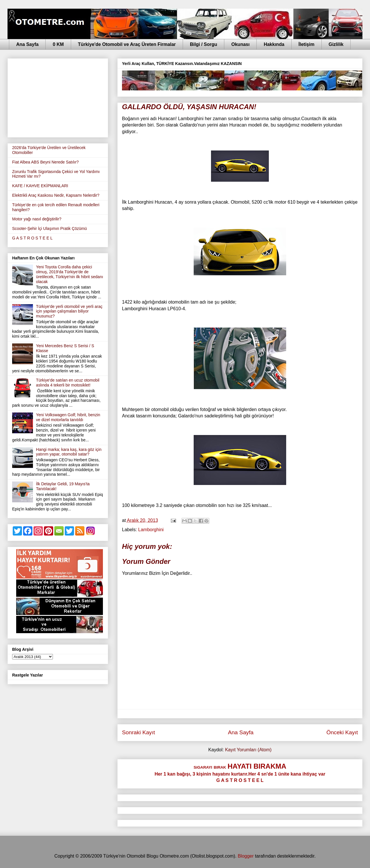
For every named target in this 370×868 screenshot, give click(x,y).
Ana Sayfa (27, 44)
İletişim (307, 44)
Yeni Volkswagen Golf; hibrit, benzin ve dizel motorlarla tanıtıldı (68, 417)
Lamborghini (151, 530)
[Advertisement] (58, 97)
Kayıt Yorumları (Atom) (248, 750)
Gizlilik (336, 44)
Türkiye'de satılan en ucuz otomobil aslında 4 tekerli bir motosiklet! (68, 383)
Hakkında (274, 44)
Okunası (240, 44)
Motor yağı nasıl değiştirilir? (37, 219)
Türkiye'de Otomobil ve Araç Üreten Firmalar (127, 44)
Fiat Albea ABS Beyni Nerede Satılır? (45, 162)
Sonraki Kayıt (138, 732)
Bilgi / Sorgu (203, 44)
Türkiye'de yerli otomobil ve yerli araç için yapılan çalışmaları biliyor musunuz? (69, 311)
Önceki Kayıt (342, 732)
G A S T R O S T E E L (32, 238)
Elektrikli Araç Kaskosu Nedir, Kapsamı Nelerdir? (56, 195)
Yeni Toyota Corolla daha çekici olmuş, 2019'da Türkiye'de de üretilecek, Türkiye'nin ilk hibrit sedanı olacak (70, 274)
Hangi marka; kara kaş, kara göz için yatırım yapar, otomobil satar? (69, 452)
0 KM (58, 44)
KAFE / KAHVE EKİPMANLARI (40, 186)
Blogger (246, 856)
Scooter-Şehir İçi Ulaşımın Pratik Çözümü (49, 228)
